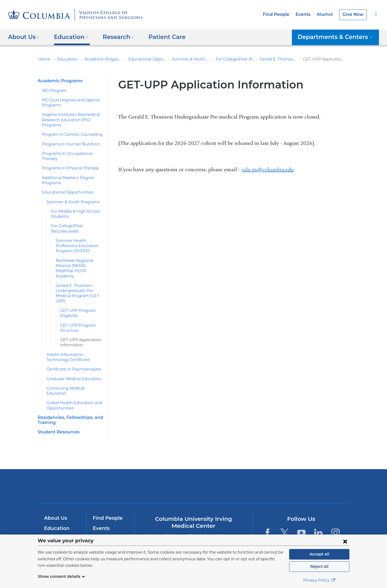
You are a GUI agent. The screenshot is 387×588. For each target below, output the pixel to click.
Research (55, 523)
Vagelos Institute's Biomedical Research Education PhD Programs (67, 120)
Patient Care (160, 37)
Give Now (354, 14)
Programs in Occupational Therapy (72, 154)
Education (64, 59)
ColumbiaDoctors (271, 470)
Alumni (327, 14)
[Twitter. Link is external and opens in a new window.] (284, 517)
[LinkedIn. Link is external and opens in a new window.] (319, 517)
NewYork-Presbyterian (194, 474)
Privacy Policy (319, 580)
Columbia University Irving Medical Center (121, 470)
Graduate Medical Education (71, 368)
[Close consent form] (345, 541)
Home (43, 59)
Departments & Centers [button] (339, 37)
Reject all (319, 566)
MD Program (53, 91)
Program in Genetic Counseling (69, 134)
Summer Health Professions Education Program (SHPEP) (75, 241)
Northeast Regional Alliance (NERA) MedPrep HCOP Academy (78, 260)
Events (306, 14)
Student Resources (57, 416)
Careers (102, 533)
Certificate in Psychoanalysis (71, 359)
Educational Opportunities (144, 59)
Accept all (319, 554)
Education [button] (69, 37)
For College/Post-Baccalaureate (237, 59)
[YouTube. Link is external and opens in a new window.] (301, 517)
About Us (55, 503)
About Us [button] (24, 37)
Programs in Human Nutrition (67, 144)
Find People (281, 14)
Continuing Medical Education (72, 378)
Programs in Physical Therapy (68, 163)
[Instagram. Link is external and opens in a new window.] (336, 517)
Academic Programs (98, 59)
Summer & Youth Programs (189, 59)
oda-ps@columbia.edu (268, 170)
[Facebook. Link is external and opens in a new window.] (267, 517)
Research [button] (114, 37)
